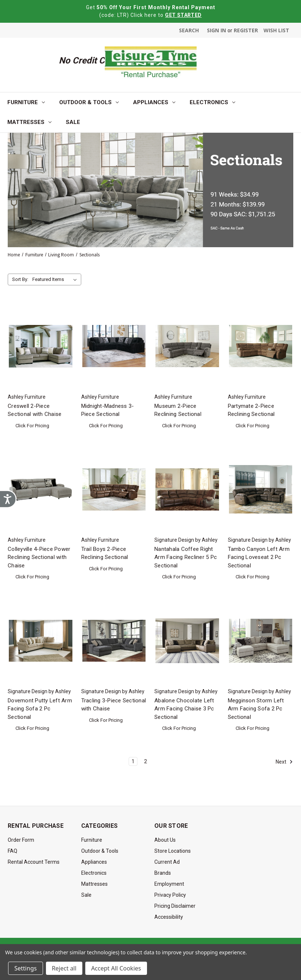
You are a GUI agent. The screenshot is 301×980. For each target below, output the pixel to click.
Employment (169, 884)
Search (189, 30)
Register (246, 30)
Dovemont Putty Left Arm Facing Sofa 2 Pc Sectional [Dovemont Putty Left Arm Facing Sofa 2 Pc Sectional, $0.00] (40, 709)
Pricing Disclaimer (175, 906)
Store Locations (173, 851)
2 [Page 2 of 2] (146, 761)
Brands (163, 873)
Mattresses (29, 122)
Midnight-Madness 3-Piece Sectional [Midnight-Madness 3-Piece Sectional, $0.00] (108, 410)
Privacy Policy (170, 895)
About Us (165, 840)
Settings (26, 968)
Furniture (26, 102)
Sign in (216, 30)
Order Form (21, 840)
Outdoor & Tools (89, 102)
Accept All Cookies (116, 968)
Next (284, 762)
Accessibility (169, 917)
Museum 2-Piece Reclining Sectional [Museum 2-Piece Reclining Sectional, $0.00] (178, 410)
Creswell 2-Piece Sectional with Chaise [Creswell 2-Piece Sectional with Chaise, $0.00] (35, 410)
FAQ (12, 851)
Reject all (64, 968)
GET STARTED (183, 15)
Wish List (276, 30)
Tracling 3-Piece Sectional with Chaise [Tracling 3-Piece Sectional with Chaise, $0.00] (114, 705)
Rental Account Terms (34, 862)
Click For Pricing (32, 426)
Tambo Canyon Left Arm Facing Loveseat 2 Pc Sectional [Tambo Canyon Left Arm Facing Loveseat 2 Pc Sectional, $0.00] (259, 557)
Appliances (154, 102)
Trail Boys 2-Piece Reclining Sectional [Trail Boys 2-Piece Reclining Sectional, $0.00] (105, 553)
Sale (73, 122)
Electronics (212, 102)
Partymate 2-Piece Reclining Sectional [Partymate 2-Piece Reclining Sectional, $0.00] (251, 410)
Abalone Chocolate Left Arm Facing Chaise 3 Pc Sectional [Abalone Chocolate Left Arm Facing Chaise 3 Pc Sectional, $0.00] (184, 709)
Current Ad (167, 862)
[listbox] (56, 279)
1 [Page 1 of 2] (133, 761)
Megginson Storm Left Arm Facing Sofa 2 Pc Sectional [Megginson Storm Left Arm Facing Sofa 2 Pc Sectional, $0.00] (256, 709)
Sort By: (20, 279)
